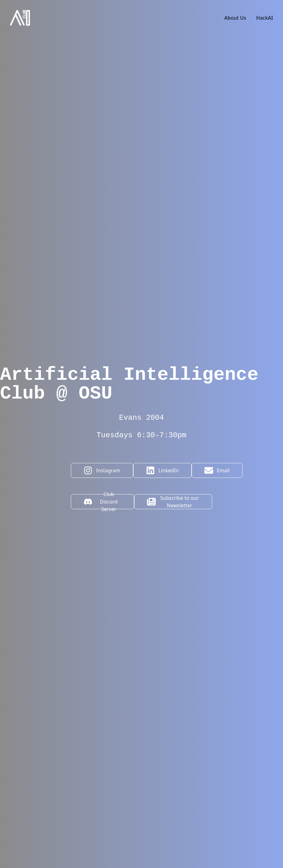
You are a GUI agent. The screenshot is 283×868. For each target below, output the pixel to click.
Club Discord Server (101, 502)
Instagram (102, 470)
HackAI (265, 18)
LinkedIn (162, 470)
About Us (235, 18)
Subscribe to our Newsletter (173, 502)
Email (217, 470)
